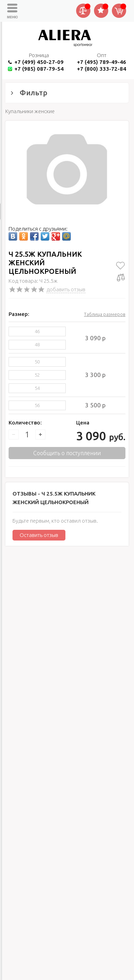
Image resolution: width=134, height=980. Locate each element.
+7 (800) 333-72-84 (101, 69)
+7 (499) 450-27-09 (39, 62)
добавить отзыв (66, 289)
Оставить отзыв (39, 535)
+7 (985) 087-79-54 (39, 69)
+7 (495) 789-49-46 (101, 62)
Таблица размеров (105, 314)
